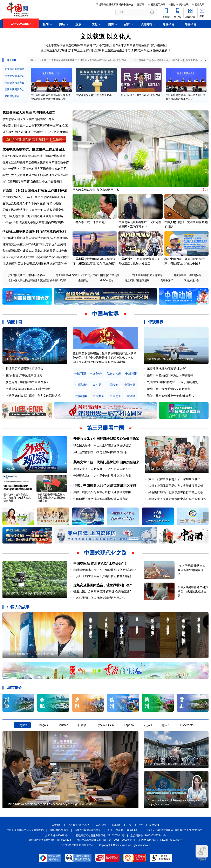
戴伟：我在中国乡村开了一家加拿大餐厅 (174, 479)
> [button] (205, 60)
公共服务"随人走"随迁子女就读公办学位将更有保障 (35, 132)
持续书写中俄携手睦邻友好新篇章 (169, 389)
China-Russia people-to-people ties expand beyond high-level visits (50, 804)
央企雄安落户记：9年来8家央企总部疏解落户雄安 (34, 197)
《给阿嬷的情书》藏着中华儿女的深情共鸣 (33, 396)
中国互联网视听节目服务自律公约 (25, 830)
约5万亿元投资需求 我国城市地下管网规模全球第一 (35, 156)
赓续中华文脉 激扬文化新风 (153, 50)
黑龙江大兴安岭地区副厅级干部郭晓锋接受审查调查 (36, 175)
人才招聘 (101, 825)
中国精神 (81, 396)
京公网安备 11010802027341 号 (148, 836)
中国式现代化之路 (105, 553)
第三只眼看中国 (105, 428)
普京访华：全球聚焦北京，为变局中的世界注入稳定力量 (17, 498)
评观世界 (156, 322)
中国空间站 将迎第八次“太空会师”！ (100, 564)
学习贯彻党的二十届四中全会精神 (26, 275)
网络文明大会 (191, 280)
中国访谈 (124, 222)
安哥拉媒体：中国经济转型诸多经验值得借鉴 (106, 439)
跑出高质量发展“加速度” (56, 50)
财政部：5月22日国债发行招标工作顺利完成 (35, 191)
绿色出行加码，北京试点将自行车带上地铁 (176, 492)
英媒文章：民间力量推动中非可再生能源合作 (177, 499)
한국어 (166, 725)
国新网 (141, 5)
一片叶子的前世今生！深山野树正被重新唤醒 (102, 576)
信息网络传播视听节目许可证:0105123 (50, 840)
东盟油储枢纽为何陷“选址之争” (167, 369)
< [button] (201, 60)
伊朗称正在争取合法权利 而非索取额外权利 (34, 231)
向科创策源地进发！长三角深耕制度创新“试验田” (105, 570)
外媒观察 (11, 469)
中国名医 (78, 259)
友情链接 (154, 825)
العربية (148, 725)
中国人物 (170, 222)
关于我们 (57, 825)
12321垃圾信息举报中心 (88, 830)
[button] (206, 147)
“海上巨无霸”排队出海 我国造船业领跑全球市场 (103, 50)
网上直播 (12, 60)
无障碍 (202, 853)
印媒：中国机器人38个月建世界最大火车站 (105, 485)
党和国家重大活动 (14, 69)
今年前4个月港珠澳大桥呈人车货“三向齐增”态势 (33, 223)
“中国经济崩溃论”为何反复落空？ (24, 359)
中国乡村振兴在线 (179, 5)
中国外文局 (198, 5)
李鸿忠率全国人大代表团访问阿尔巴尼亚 (28, 119)
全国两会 (83, 280)
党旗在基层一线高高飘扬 (187, 275)
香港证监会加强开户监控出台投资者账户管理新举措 (36, 162)
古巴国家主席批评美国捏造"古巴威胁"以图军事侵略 (35, 238)
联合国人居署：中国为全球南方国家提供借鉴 (102, 445)
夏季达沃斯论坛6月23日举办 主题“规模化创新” (32, 203)
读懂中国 (15, 322)
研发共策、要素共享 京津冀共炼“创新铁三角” (102, 591)
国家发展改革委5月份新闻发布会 (94, 95)
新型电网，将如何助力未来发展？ (27, 382)
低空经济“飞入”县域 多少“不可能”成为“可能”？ (31, 593)
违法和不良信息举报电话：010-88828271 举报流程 (174, 830)
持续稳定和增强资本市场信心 (25, 369)
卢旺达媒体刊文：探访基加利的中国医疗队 (101, 452)
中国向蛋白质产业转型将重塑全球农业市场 (101, 499)
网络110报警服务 (59, 830)
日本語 (82, 725)
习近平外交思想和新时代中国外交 (115, 5)
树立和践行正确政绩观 (137, 280)
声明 (141, 825)
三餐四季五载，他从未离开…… (93, 222)
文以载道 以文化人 (105, 37)
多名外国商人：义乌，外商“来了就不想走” (171, 469)
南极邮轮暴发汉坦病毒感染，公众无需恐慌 (170, 359)
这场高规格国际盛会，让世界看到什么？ (103, 585)
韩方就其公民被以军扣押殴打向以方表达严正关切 (34, 244)
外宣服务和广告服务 (79, 825)
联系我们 (117, 825)
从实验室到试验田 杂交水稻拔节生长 (96, 190)
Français (42, 725)
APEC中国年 (106, 280)
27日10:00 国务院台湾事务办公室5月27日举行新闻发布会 (166, 60)
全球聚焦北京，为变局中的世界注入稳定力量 (102, 476)
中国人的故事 (18, 607)
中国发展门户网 (157, 5)
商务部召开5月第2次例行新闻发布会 (141, 95)
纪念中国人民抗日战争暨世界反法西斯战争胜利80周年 (37, 280)
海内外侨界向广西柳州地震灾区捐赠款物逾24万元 (34, 169)
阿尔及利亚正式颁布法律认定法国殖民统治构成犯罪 (36, 257)
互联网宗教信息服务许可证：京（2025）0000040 (104, 840)
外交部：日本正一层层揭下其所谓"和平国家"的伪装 (35, 125)
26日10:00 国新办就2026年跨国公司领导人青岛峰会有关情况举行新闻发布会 (84, 60)
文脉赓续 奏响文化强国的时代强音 (28, 389)
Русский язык (105, 725)
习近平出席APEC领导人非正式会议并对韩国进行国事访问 (88, 275)
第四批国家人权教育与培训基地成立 (29, 113)
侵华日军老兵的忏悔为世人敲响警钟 (170, 375)
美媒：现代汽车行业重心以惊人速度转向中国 (102, 492)
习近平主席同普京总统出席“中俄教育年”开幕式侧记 (78, 45)
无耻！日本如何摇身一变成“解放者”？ (171, 396)
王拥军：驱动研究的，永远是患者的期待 (32, 654)
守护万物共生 (157, 45)
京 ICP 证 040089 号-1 (57, 836)
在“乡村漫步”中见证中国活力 (24, 375)
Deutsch (63, 725)
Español (129, 725)
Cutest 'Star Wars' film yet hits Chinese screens (174, 764)
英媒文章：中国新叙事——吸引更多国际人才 (102, 469)
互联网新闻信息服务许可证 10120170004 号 (100, 836)
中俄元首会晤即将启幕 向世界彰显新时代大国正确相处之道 (51, 498)
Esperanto (187, 725)
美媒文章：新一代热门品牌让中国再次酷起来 (106, 462)
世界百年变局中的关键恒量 (130, 45)
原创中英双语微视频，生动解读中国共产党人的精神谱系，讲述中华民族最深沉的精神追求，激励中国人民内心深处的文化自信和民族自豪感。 (105, 358)
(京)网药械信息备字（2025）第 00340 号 (160, 840)
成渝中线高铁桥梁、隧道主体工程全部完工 (34, 149)
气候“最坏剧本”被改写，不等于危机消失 (172, 382)
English (22, 725)
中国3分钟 (125, 259)
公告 (130, 825)
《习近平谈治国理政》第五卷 (147, 275)
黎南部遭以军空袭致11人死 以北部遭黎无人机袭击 (35, 251)
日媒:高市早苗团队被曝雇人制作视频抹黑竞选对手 (35, 263)
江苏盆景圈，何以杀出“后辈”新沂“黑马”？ (100, 598)
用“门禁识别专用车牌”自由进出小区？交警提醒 (32, 181)
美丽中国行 (167, 280)
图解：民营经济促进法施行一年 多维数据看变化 (33, 210)
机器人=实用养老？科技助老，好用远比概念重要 (193, 591)
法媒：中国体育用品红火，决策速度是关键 (176, 486)
